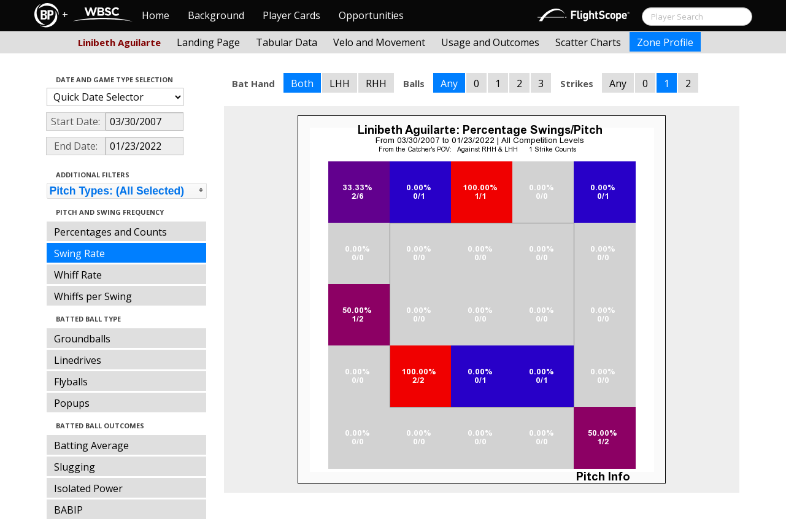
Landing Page (208, 42)
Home (156, 15)
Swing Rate (79, 253)
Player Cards (291, 15)
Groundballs (82, 339)
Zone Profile (665, 42)
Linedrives (78, 360)
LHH (340, 83)
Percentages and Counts (110, 232)
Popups (72, 403)
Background (216, 15)
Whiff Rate (78, 275)
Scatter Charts (588, 42)
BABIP (68, 510)
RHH (376, 83)
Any (449, 83)
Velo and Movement (379, 42)
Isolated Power (88, 488)
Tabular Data (287, 42)
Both (302, 83)
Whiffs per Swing (93, 296)
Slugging (75, 467)
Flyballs (71, 382)
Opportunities (371, 15)
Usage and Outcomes (490, 42)
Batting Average (91, 445)
